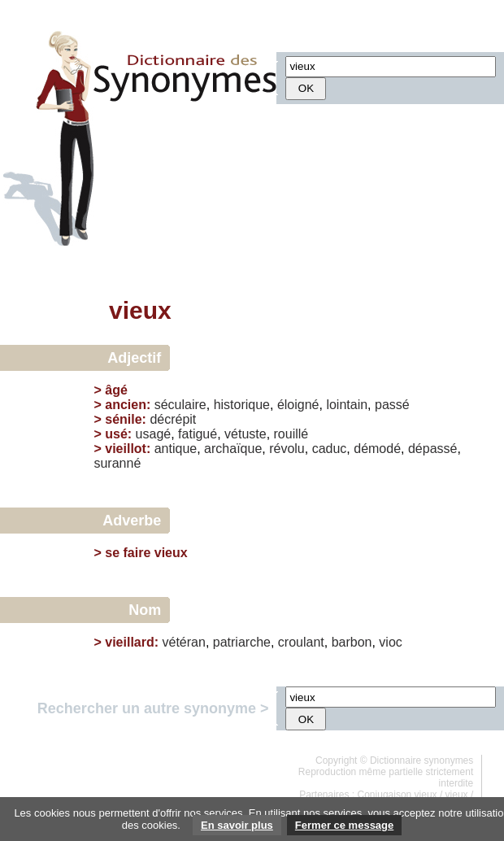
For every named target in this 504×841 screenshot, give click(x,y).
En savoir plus (237, 825)
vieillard (129, 642)
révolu (287, 449)
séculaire (180, 405)
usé (116, 434)
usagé (154, 434)
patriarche (242, 642)
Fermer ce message (344, 825)
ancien (126, 405)
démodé (377, 449)
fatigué (198, 434)
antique (176, 449)
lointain (347, 405)
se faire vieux (146, 553)
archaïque (233, 449)
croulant (301, 642)
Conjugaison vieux (398, 795)
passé (392, 405)
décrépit (173, 419)
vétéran (184, 642)
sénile (123, 419)
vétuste (245, 434)
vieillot (126, 449)
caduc (330, 449)
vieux (457, 795)
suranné (117, 463)
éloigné (298, 405)
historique (242, 405)
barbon (352, 642)
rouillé (291, 434)
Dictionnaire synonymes (421, 760)
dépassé (433, 449)
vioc (390, 642)
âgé (116, 390)
